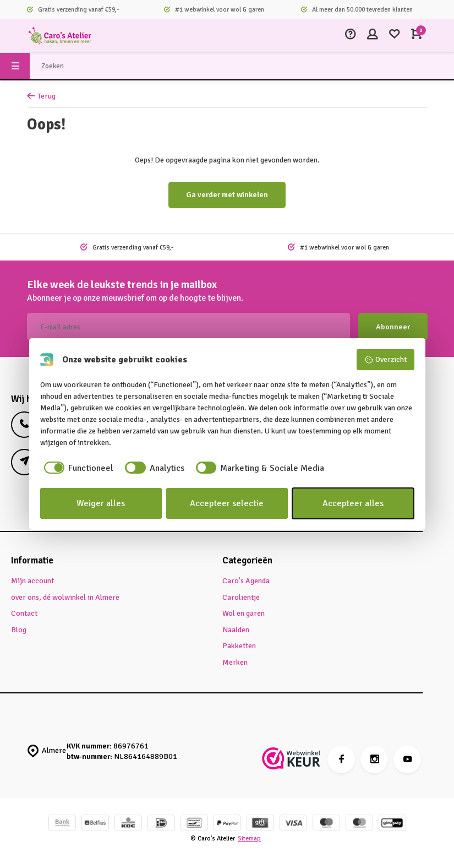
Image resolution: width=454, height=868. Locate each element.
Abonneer (393, 327)
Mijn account (32, 581)
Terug (41, 96)
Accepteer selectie (227, 503)
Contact (24, 613)
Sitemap (249, 838)
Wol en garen (244, 613)
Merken (235, 662)
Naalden (236, 630)
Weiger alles (101, 503)
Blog (19, 630)
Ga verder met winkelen (227, 195)
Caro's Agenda (246, 581)
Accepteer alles (353, 503)
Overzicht (385, 360)
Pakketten (239, 646)
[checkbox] (77, 468)
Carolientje (241, 597)
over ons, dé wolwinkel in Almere (65, 597)
